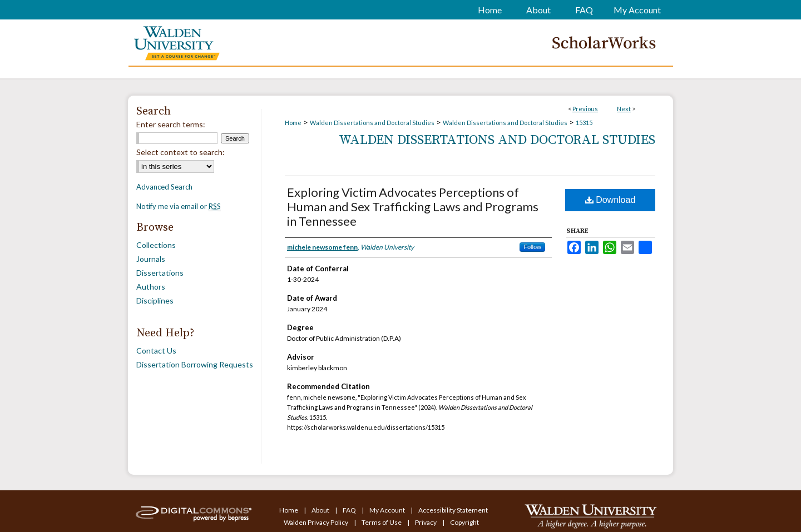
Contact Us (156, 350)
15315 (584, 123)
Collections (156, 245)
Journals (151, 259)
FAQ (350, 510)
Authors (151, 287)
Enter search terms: (171, 124)
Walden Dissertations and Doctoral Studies (372, 123)
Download (610, 200)
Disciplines (155, 300)
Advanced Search (164, 187)
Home (293, 123)
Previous (585, 109)
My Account (388, 510)
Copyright (464, 522)
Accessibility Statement (453, 510)
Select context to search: (181, 152)
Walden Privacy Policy (317, 522)
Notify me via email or (179, 206)
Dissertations (160, 273)
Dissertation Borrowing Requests (195, 364)
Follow (532, 247)
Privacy (426, 522)
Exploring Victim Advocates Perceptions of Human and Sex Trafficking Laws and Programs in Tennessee (413, 207)
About (321, 510)
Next (624, 109)
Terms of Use (382, 522)
